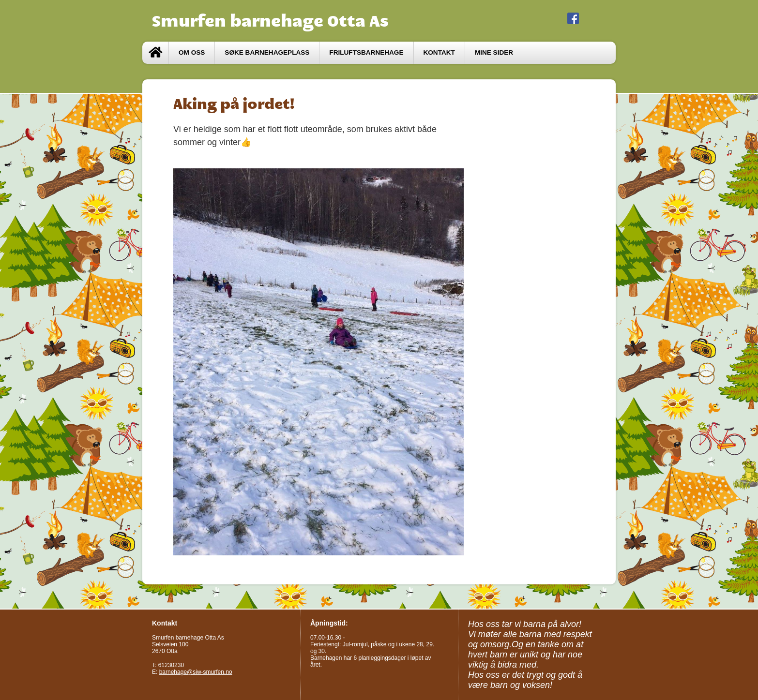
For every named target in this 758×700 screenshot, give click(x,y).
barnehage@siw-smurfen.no (196, 672)
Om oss (192, 52)
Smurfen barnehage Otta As (270, 21)
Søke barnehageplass (267, 52)
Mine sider (494, 52)
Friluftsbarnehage (366, 52)
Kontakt (439, 52)
